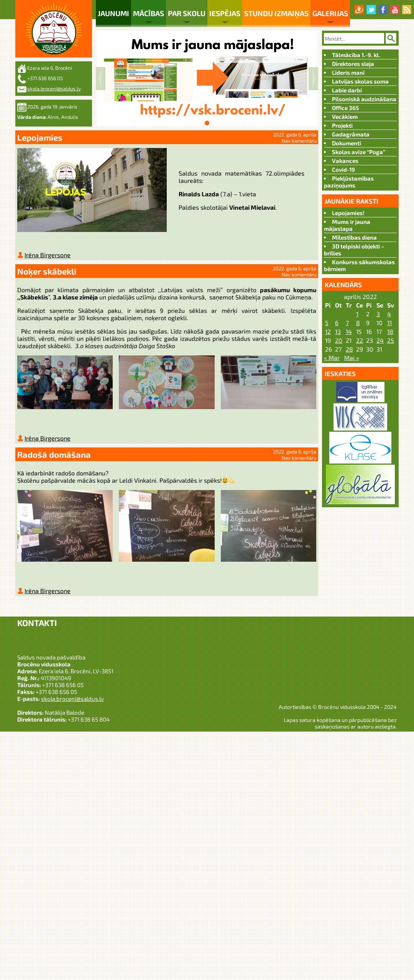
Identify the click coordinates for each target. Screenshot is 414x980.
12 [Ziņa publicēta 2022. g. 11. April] (328, 331)
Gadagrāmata (351, 134)
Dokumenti (347, 143)
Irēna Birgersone (48, 256)
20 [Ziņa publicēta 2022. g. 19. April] (339, 340)
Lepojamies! (348, 213)
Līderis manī (348, 72)
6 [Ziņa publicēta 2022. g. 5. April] (337, 323)
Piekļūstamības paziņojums (349, 182)
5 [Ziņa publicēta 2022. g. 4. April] (327, 323)
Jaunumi (113, 13)
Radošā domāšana (54, 457)
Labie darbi (347, 90)
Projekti (342, 125)
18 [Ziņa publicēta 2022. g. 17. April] (390, 331)
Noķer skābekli (47, 273)
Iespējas (225, 13)
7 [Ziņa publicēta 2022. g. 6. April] (347, 323)
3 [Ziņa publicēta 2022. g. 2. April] (378, 314)
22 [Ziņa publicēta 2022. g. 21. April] (360, 340)
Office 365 (345, 108)
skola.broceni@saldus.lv (54, 89)
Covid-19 (343, 169)
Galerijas (330, 13)
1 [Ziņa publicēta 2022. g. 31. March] (357, 314)
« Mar (332, 358)
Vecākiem (345, 117)
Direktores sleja (353, 64)
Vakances (345, 161)
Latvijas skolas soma (360, 81)
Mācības (149, 13)
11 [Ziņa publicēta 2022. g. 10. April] (389, 323)
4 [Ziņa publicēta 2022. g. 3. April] (389, 314)
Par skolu (187, 13)
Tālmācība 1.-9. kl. (356, 55)
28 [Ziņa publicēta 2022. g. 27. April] (349, 349)
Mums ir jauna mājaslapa (347, 225)
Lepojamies (40, 137)
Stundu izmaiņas (276, 13)
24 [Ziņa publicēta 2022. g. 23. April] (380, 340)
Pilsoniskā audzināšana (364, 99)
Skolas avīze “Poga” (359, 152)
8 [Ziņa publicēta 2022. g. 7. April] (358, 323)
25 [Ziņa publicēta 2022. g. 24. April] (391, 340)
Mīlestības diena (354, 237)
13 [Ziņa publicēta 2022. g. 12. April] (338, 331)
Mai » (352, 358)
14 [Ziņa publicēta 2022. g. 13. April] (349, 331)
